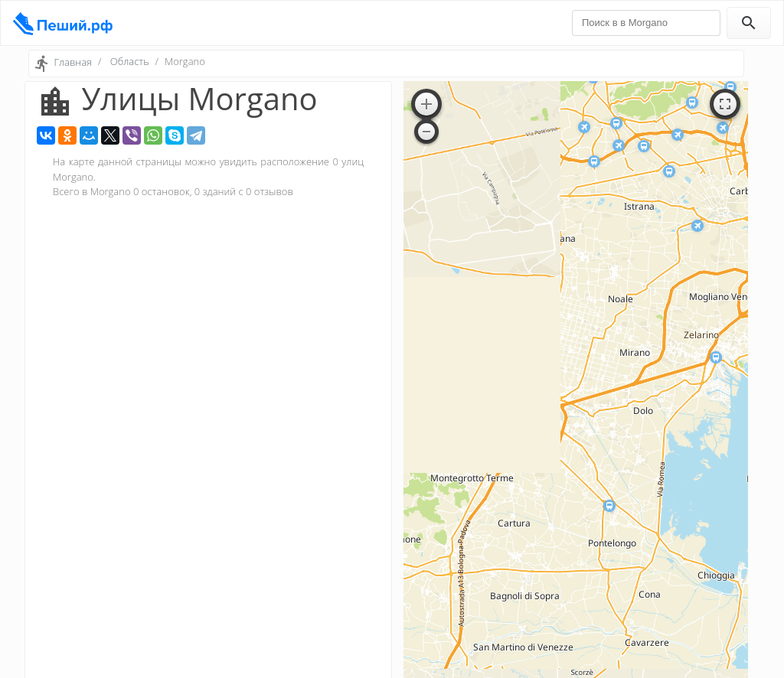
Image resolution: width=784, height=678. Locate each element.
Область (130, 61)
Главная (73, 62)
